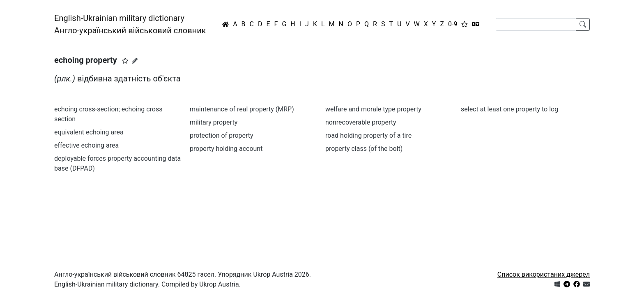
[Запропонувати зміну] (135, 61)
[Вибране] (465, 24)
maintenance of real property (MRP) (242, 109)
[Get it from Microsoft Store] (557, 284)
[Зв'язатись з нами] (586, 284)
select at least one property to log (509, 109)
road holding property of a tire (368, 135)
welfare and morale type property (373, 109)
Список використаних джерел (544, 274)
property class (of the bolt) (364, 149)
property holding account (226, 149)
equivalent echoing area (89, 132)
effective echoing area (86, 145)
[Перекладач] (476, 24)
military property (214, 122)
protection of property (222, 135)
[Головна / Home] (225, 24)
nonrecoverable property (361, 122)
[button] (125, 61)
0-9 (453, 24)
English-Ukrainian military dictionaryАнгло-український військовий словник (130, 24)
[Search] (536, 24)
